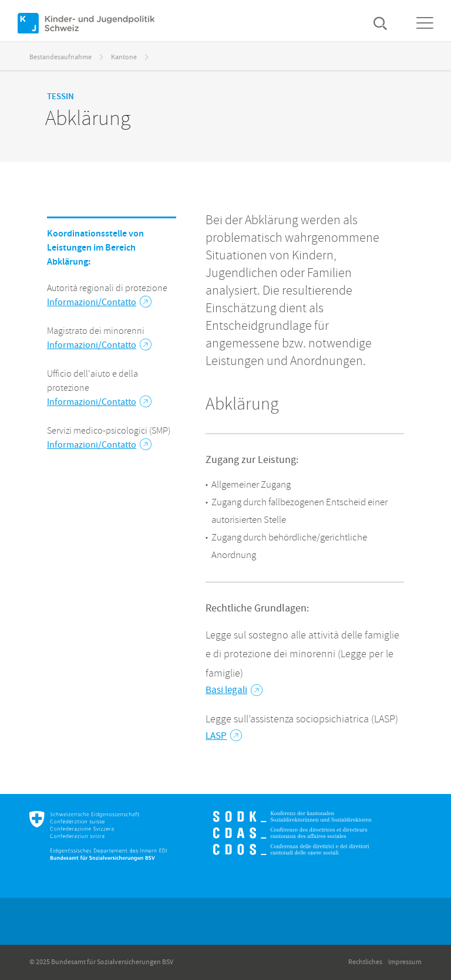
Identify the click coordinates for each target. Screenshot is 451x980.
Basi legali (234, 690)
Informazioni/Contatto (99, 302)
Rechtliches (365, 962)
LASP (224, 736)
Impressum (405, 962)
